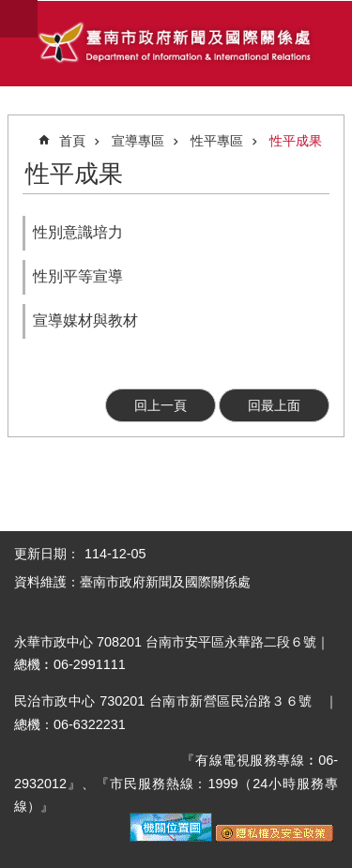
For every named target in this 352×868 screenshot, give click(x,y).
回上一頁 (161, 405)
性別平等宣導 (78, 276)
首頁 (72, 141)
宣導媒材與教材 (85, 320)
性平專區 (217, 141)
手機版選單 (19, 19)
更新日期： (47, 554)
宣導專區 (138, 141)
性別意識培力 (78, 232)
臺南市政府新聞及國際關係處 (176, 44)
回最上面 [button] (274, 405)
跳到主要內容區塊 (10, 10)
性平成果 (296, 141)
